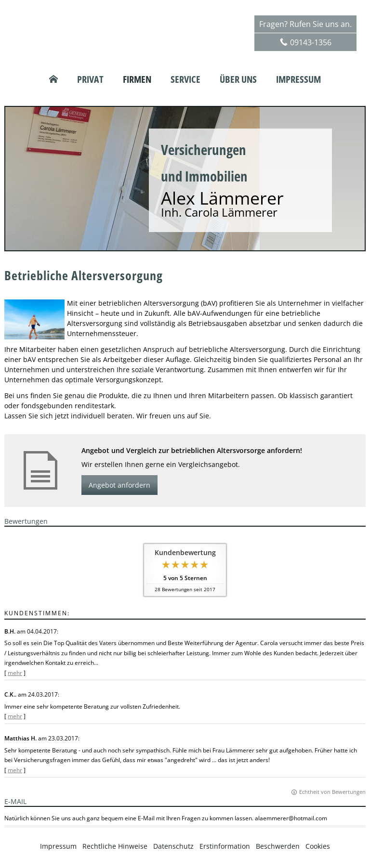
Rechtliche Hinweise (115, 846)
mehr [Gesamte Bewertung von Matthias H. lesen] (15, 770)
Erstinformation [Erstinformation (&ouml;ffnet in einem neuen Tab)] (225, 846)
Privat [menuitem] (90, 79)
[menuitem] (53, 79)
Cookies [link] (318, 846)
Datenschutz (173, 846)
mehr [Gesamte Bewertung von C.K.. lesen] (15, 716)
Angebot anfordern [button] (119, 485)
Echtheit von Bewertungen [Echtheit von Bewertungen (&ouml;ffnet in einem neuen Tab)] (332, 792)
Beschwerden (278, 846)
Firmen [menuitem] (137, 79)
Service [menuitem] (185, 79)
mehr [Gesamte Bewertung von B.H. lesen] (15, 673)
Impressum (58, 846)
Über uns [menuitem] (238, 79)
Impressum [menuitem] (298, 79)
